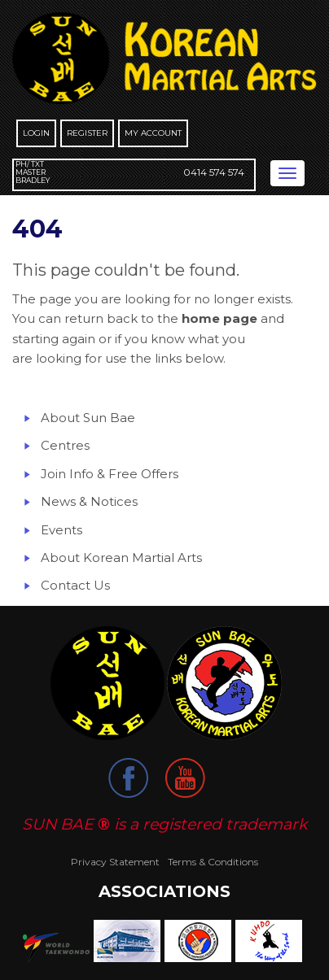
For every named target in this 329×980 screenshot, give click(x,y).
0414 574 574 (214, 172)
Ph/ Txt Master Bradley (33, 172)
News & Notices (89, 501)
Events (61, 530)
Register (87, 133)
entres (70, 445)
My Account (153, 133)
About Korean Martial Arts (121, 558)
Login (36, 133)
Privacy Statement (115, 862)
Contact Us (75, 585)
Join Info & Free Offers (110, 474)
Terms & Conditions (213, 862)
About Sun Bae (88, 418)
